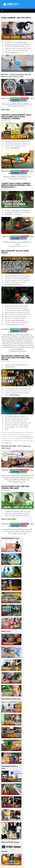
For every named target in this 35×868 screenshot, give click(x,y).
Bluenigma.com (8, 443)
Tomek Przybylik (17, 347)
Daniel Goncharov (28, 339)
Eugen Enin (13, 335)
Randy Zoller (13, 343)
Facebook (16, 100)
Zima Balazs (28, 531)
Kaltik (6, 529)
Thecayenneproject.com (28, 437)
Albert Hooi (14, 52)
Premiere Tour (26, 446)
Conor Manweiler (17, 531)
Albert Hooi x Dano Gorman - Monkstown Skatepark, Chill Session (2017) (16, 185)
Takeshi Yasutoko (26, 345)
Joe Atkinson (11, 480)
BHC (15, 44)
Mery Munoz (28, 337)
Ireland (18, 529)
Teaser (8, 448)
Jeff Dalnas (8, 341)
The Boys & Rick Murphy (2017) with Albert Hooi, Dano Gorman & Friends (16, 117)
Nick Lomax (28, 177)
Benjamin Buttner (20, 476)
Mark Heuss (14, 349)
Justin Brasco (15, 345)
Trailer (3, 448)
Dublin (12, 529)
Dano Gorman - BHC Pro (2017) (16, 18)
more (17, 538)
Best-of (30, 104)
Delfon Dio (26, 480)
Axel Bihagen (16, 339)
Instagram (25, 98)
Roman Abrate (23, 343)
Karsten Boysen (8, 476)
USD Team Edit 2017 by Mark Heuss (15, 252)
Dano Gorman (8, 104)
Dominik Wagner (28, 478)
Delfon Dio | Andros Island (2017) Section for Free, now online (16, 358)
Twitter (24, 100)
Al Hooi (7, 210)
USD (6, 335)
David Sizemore (15, 395)
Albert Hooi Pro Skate (20, 242)
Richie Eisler (17, 478)
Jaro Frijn (16, 341)
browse (16, 842)
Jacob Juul (10, 337)
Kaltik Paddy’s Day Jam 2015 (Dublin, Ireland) (15, 487)
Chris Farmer (28, 347)
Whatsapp (15, 98)
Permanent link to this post (18, 106)
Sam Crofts (24, 341)
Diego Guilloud (6, 347)
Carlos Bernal (6, 339)
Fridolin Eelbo (22, 335)
